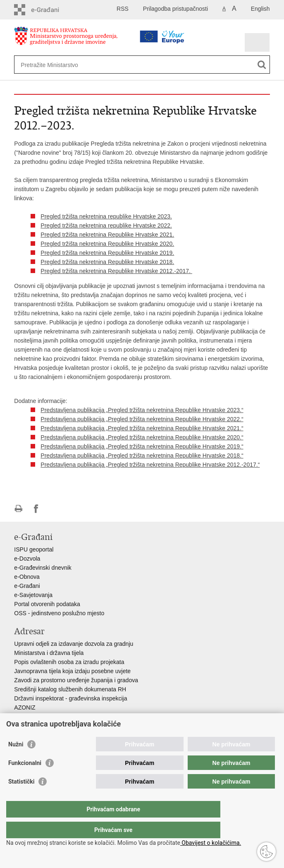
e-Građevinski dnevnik (43, 568)
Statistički (21, 798)
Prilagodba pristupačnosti (175, 9)
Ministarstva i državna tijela (49, 653)
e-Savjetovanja (33, 595)
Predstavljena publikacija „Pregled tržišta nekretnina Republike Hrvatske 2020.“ (142, 437)
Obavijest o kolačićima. (211, 843)
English (260, 9)
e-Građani (27, 586)
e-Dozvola (27, 559)
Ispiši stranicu (18, 509)
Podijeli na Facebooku (36, 509)
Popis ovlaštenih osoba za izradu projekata (69, 662)
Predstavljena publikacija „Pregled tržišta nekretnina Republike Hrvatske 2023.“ (142, 410)
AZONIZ (25, 707)
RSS (123, 9)
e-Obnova (27, 577)
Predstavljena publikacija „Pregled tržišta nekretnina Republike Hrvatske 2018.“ (142, 456)
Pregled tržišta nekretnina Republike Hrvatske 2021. (107, 235)
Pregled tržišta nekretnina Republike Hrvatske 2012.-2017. (116, 271)
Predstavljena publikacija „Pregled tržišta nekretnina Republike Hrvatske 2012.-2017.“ (150, 465)
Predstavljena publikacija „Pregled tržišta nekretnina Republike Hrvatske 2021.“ (142, 428)
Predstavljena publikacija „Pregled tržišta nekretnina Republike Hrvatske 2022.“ (142, 419)
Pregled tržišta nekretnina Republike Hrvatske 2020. (107, 244)
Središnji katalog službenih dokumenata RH (70, 689)
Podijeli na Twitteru (54, 509)
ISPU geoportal (34, 549)
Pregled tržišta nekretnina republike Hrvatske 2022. (106, 225)
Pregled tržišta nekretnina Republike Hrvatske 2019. (107, 253)
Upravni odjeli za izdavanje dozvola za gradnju (74, 644)
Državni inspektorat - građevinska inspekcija (70, 698)
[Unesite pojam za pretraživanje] (120, 65)
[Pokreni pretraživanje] (262, 65)
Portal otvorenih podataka (47, 604)
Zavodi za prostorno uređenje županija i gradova (76, 680)
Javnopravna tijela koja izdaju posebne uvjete (72, 671)
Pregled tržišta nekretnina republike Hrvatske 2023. (106, 216)
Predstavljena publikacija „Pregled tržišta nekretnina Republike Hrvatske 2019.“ (142, 446)
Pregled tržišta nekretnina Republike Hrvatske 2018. (107, 262)
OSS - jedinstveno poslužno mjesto (59, 613)
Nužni (16, 761)
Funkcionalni (25, 779)
